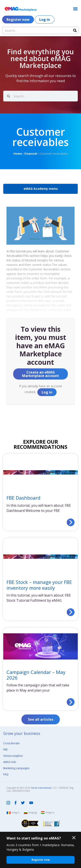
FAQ (6, 774)
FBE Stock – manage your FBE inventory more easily (39, 585)
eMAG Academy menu (41, 189)
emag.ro (16, 812)
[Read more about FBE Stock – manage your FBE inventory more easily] (71, 612)
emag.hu (50, 812)
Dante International (41, 788)
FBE (5, 750)
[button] (75, 9)
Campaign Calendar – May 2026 (36, 675)
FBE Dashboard (23, 498)
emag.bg (33, 812)
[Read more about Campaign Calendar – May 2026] (71, 702)
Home (18, 154)
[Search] (75, 30)
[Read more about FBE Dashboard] (71, 522)
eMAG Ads (10, 762)
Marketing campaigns (16, 768)
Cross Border (12, 743)
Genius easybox (13, 756)
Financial (31, 154)
